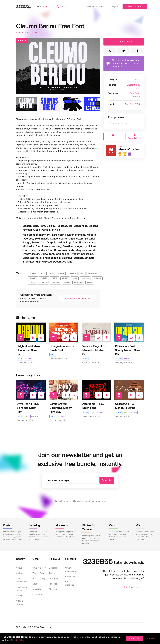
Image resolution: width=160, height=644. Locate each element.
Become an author (21, 589)
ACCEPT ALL (134, 639)
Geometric (78, 283)
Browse (44, 7)
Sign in (115, 7)
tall (82, 274)
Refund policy (39, 579)
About (19, 568)
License (36, 584)
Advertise (37, 589)
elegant (33, 278)
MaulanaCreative (129, 150)
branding (85, 278)
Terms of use (38, 573)
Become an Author (97, 7)
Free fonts (70, 576)
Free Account (135, 7)
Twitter (52, 573)
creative (43, 283)
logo (75, 278)
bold (43, 274)
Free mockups (70, 583)
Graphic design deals (71, 570)
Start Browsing (131, 587)
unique (67, 283)
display (61, 274)
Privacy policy (39, 568)
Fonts (34, 33)
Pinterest (53, 589)
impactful (56, 283)
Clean (90, 283)
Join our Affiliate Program (78, 299)
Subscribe (107, 480)
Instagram (54, 579)
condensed (93, 274)
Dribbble (53, 568)
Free (27, 416)
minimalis (97, 278)
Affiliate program (20, 603)
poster (55, 278)
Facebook (53, 584)
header (65, 278)
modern (33, 274)
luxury (33, 283)
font (51, 274)
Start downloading (22, 580)
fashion (44, 278)
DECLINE (151, 639)
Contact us (38, 595)
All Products (22, 33)
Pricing (19, 596)
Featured (29, 359)
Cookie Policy (18, 640)
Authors (20, 573)
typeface (72, 274)
